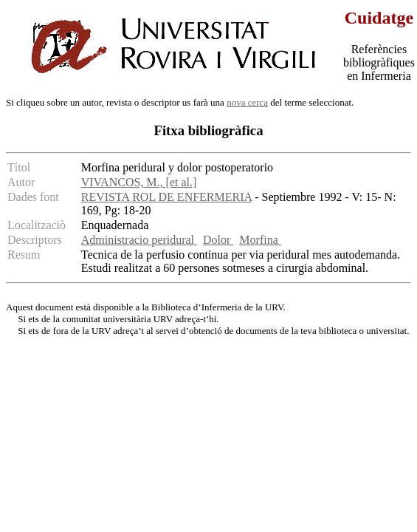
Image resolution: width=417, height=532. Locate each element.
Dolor (218, 240)
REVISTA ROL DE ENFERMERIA (166, 197)
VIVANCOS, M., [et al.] (139, 182)
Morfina (260, 240)
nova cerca (247, 102)
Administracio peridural (139, 240)
